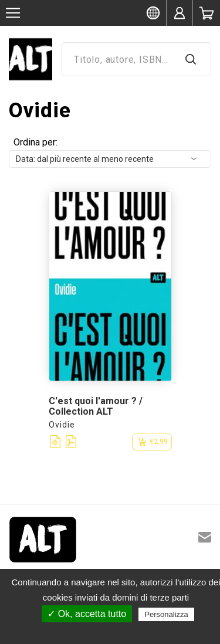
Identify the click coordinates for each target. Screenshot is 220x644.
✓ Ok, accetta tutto (87, 614)
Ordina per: (35, 142)
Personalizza (166, 614)
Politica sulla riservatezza (116, 631)
